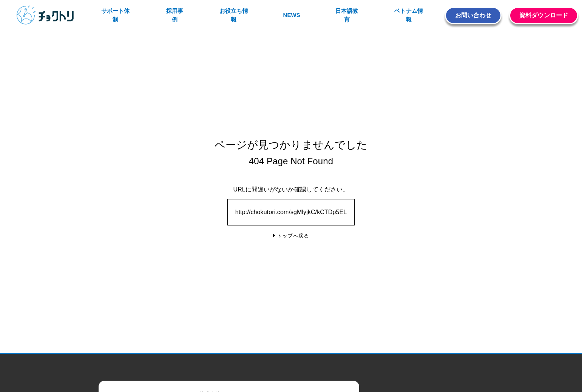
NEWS (291, 15)
